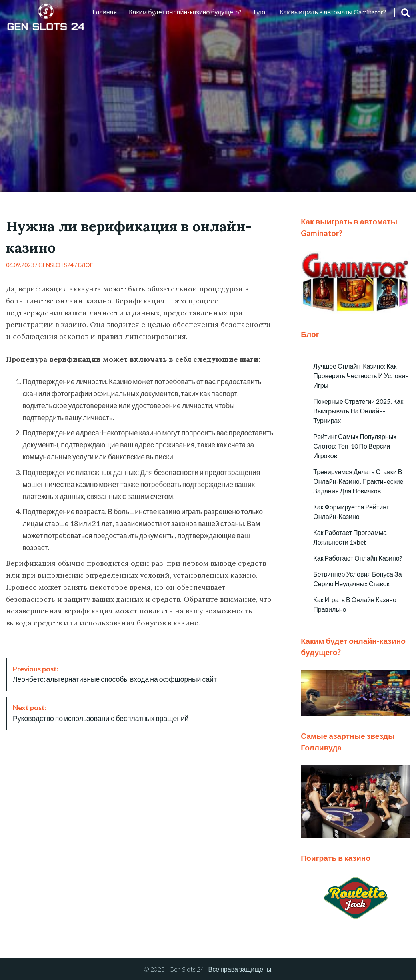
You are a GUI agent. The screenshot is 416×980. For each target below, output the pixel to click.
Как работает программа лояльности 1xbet (350, 537)
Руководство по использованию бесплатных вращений (101, 713)
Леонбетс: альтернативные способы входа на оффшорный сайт (115, 674)
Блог (261, 12)
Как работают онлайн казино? (358, 558)
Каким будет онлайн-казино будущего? (185, 12)
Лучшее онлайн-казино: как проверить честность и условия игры (361, 376)
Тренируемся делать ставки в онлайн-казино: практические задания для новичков (358, 481)
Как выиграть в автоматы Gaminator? (333, 12)
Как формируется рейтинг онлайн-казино (351, 512)
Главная (105, 12)
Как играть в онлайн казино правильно (355, 604)
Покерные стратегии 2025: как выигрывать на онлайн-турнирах (358, 411)
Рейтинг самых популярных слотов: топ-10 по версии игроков (355, 446)
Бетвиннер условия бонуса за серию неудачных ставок (357, 579)
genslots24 (56, 265)
